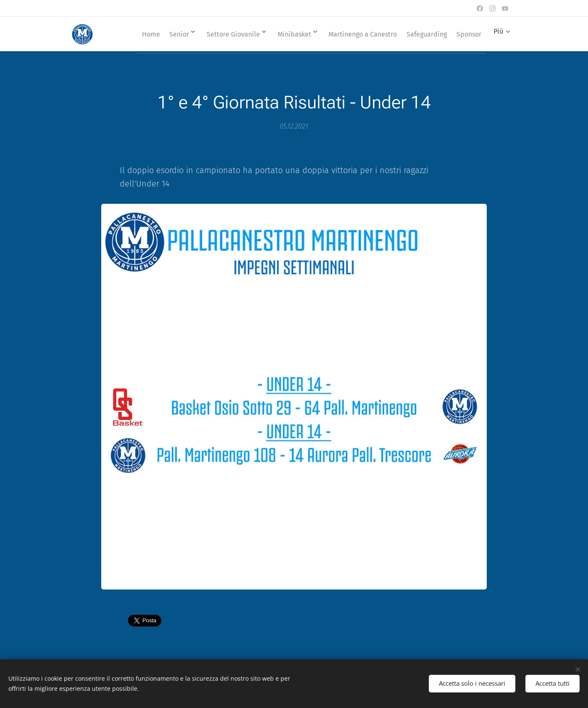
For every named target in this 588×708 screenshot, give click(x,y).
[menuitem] (161, 34)
